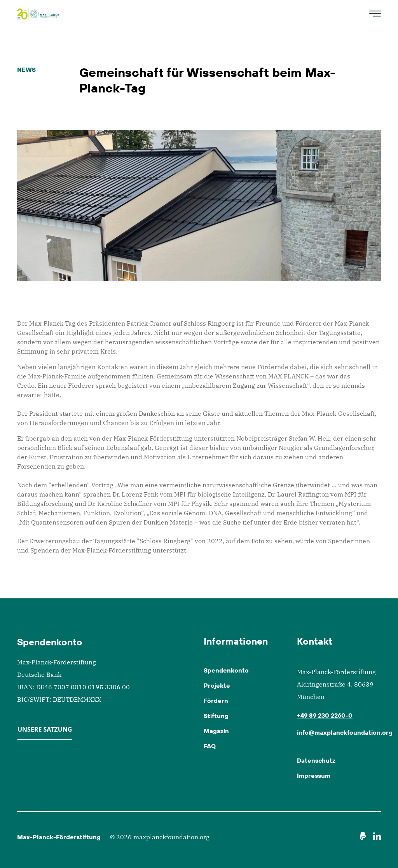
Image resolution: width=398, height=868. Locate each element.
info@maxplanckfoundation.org (345, 732)
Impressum (314, 776)
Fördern (216, 701)
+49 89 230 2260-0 (325, 715)
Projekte (217, 685)
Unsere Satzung (45, 729)
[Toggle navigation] (373, 14)
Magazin (216, 731)
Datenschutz (316, 760)
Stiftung (216, 716)
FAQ (210, 746)
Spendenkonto (226, 670)
